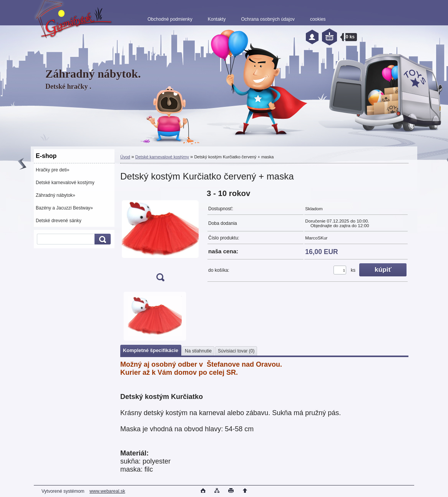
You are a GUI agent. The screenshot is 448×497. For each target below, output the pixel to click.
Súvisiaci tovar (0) (236, 351)
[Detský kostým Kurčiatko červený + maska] (160, 238)
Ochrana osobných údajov (268, 19)
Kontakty (217, 19)
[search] (101, 239)
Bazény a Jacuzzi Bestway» (64, 208)
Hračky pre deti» (52, 170)
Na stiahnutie (198, 351)
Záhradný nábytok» (56, 195)
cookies (318, 19)
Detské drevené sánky (59, 221)
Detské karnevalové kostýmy (65, 183)
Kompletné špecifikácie (151, 350)
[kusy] (340, 270)
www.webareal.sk (107, 491)
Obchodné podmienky (170, 19)
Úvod (125, 157)
